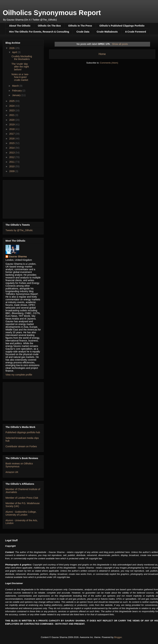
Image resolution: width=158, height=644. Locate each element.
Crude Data (83, 32)
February (17, 91)
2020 (12, 120)
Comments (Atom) (109, 63)
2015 (12, 143)
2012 (12, 157)
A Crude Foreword (136, 32)
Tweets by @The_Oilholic (19, 230)
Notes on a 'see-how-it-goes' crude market (20, 77)
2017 (12, 134)
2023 (12, 110)
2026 (12, 48)
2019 (12, 124)
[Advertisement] (23, 199)
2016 (12, 139)
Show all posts (120, 44)
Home (102, 54)
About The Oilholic (20, 26)
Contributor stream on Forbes (21, 446)
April (15, 52)
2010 (12, 166)
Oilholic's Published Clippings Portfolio (122, 26)
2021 (12, 115)
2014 (12, 148)
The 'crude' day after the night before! (20, 67)
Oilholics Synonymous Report (52, 13)
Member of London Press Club (22, 498)
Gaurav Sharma (18, 257)
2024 (12, 106)
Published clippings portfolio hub (23, 432)
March (16, 86)
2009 (12, 171)
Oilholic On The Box (49, 26)
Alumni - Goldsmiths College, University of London (21, 513)
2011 (12, 162)
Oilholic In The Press (80, 26)
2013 (12, 153)
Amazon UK (12, 472)
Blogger (118, 637)
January (17, 95)
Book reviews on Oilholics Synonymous (19, 465)
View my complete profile (19, 375)
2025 (12, 101)
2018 (12, 129)
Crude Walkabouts (107, 32)
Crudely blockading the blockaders (22, 58)
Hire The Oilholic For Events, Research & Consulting (39, 32)
